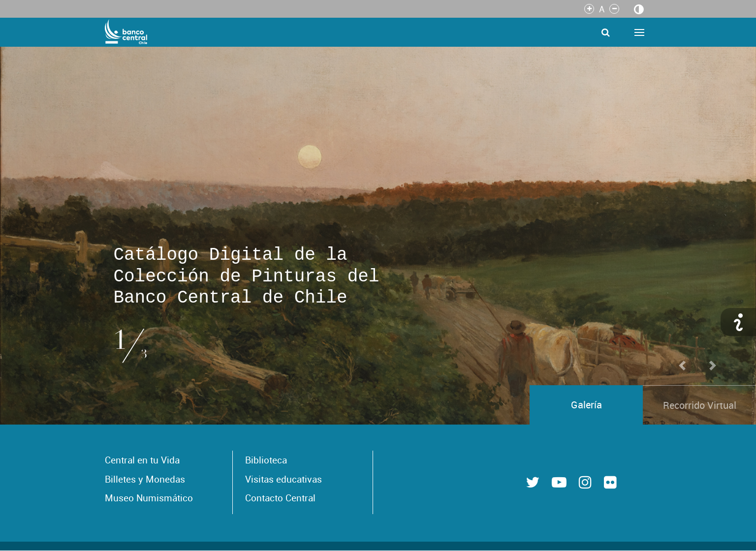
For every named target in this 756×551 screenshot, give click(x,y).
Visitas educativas (283, 479)
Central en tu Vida (142, 460)
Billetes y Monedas (145, 479)
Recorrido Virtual (700, 405)
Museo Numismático (149, 498)
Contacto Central (280, 498)
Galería (586, 405)
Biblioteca (266, 460)
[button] (682, 209)
